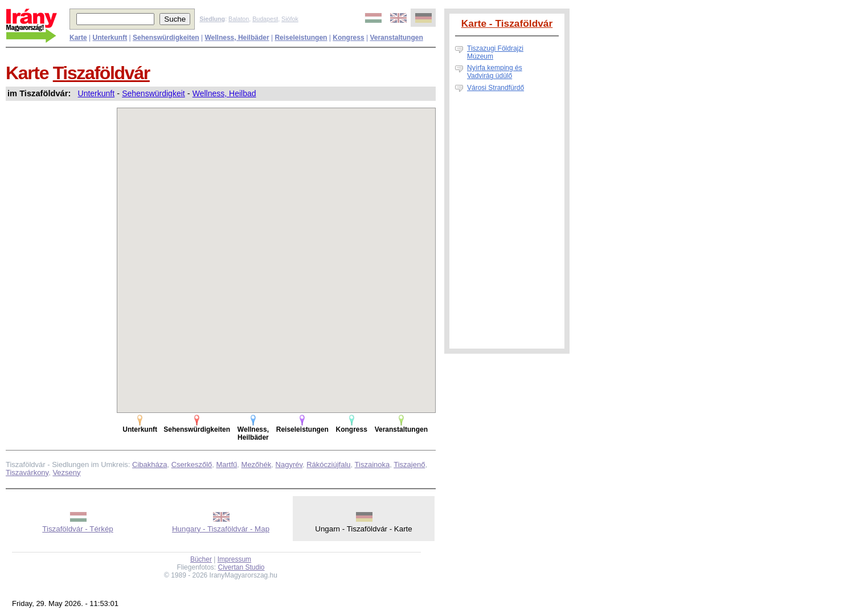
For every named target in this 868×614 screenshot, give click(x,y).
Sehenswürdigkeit (153, 93)
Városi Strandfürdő (496, 88)
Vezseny (66, 472)
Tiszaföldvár (101, 73)
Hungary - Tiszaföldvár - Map (221, 529)
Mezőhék (257, 464)
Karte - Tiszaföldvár (507, 23)
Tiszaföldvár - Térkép (77, 529)
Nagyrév (289, 464)
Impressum (234, 559)
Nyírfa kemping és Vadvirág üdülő (495, 72)
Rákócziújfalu (328, 464)
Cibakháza (150, 464)
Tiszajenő (409, 464)
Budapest (265, 19)
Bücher (201, 559)
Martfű (226, 464)
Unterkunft (97, 93)
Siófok (290, 19)
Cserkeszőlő (192, 464)
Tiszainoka (372, 464)
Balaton (239, 19)
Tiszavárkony (27, 472)
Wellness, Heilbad (224, 93)
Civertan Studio (241, 567)
